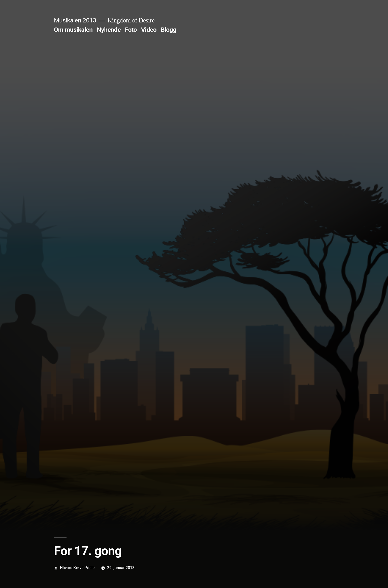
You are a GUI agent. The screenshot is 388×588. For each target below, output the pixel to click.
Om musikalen (73, 30)
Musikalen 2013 (75, 20)
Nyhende (109, 30)
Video (149, 30)
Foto (131, 30)
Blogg (169, 30)
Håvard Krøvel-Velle (77, 568)
